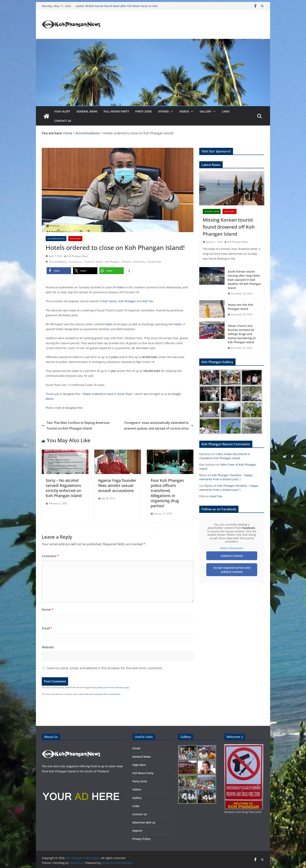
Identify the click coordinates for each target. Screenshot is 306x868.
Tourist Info (139, 262)
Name (48, 610)
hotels (121, 287)
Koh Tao (148, 301)
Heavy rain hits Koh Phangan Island (240, 307)
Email (47, 628)
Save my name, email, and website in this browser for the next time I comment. (105, 668)
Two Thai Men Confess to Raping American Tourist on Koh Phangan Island (76, 426)
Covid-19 (89, 262)
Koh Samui (110, 301)
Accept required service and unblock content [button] (232, 570)
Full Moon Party (116, 111)
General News (87, 111)
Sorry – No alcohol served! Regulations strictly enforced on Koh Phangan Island (64, 488)
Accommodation (56, 239)
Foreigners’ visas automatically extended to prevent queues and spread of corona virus (159, 426)
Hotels (99, 262)
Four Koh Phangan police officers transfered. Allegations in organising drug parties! (167, 493)
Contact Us (63, 121)
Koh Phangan (112, 262)
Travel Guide (154, 262)
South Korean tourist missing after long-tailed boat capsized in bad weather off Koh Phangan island (244, 280)
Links (226, 111)
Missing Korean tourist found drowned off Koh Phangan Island (229, 227)
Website (48, 647)
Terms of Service (116, 687)
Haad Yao (216, 496)
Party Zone (144, 111)
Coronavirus (75, 262)
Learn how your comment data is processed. (100, 694)
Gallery (205, 111)
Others (163, 111)
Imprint (137, 831)
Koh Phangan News (78, 256)
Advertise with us (144, 822)
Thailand (126, 262)
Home (136, 748)
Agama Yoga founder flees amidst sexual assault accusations (117, 485)
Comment (50, 556)
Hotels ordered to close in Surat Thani (108, 394)
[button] (171, 111)
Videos (184, 111)
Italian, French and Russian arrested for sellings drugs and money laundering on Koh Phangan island (242, 334)
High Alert (62, 111)
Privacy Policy (97, 687)
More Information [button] (232, 548)
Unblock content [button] (232, 556)
